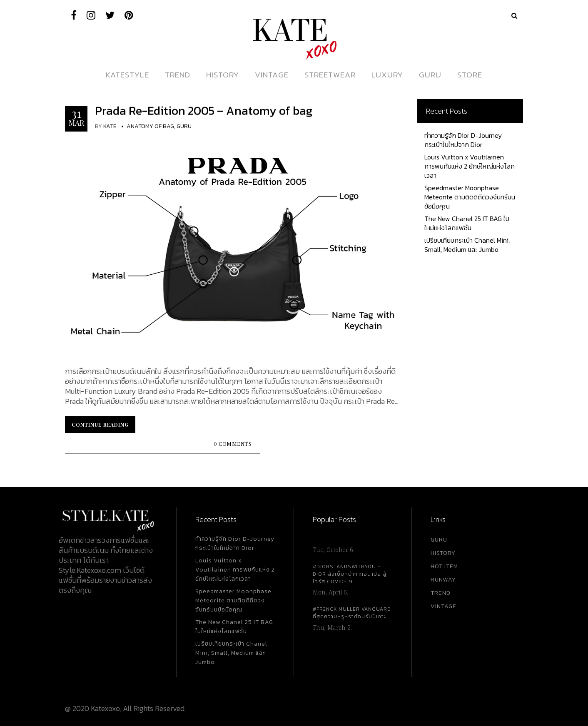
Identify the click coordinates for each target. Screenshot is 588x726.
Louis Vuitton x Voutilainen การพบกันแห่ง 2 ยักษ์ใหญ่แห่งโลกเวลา (470, 166)
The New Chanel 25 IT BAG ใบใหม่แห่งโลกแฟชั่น (467, 223)
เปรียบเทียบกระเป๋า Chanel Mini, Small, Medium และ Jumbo (467, 245)
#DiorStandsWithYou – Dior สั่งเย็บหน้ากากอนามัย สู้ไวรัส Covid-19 (350, 574)
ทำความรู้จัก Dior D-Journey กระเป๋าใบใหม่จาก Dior (463, 140)
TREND (441, 593)
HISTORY (443, 553)
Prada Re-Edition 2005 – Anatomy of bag (204, 111)
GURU (439, 540)
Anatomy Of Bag (150, 126)
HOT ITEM (444, 566)
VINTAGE (443, 606)
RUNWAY (443, 580)
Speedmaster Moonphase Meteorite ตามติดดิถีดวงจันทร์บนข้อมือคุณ (470, 197)
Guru (184, 126)
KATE (110, 126)
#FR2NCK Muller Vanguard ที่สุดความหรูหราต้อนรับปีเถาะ (352, 613)
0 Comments (233, 444)
